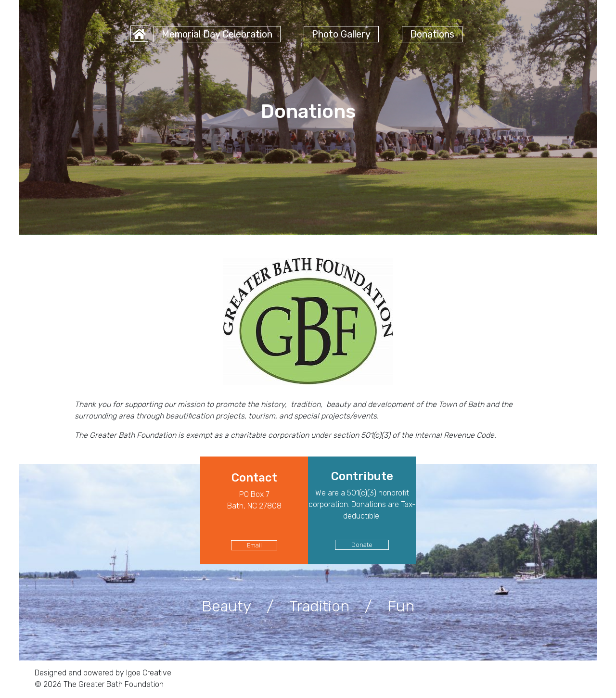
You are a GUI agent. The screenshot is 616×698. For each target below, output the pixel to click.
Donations (432, 34)
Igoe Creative (148, 673)
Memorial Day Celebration (217, 34)
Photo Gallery (341, 34)
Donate (362, 545)
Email (254, 545)
